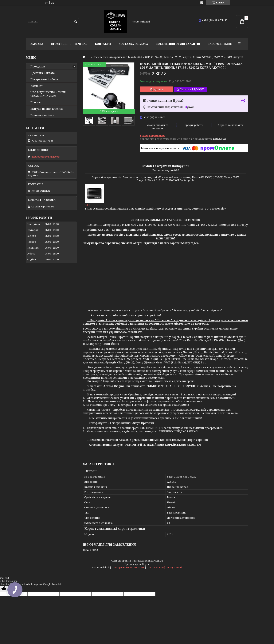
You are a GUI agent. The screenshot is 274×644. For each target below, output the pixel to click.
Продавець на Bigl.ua (137, 564)
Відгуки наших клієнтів (47, 109)
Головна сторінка (42, 115)
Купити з (192, 89)
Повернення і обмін (44, 79)
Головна (36, 44)
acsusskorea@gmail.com (46, 157)
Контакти (103, 44)
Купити (158, 89)
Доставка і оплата (133, 44)
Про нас (81, 44)
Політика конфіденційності (164, 568)
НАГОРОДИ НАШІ (220, 44)
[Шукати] (76, 22)
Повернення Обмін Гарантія (178, 44)
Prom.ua (158, 561)
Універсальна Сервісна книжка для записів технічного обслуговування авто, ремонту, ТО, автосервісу (155, 208)
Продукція (59, 44)
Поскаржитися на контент (128, 568)
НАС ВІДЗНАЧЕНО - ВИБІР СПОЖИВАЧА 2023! (48, 94)
